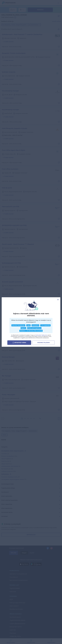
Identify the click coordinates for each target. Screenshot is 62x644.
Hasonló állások (43, 343)
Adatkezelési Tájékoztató (41, 335)
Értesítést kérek (19, 343)
